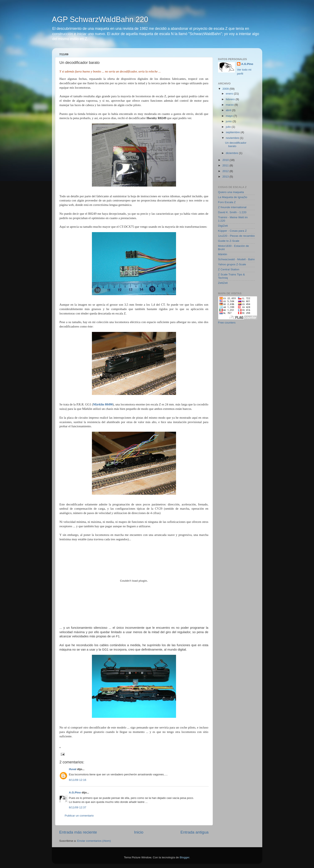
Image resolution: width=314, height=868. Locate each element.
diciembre (232, 153)
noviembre (233, 138)
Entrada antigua (194, 832)
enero (230, 94)
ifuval (73, 769)
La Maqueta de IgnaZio (233, 197)
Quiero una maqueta (231, 192)
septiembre (233, 132)
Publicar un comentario (79, 816)
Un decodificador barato (236, 144)
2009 (226, 89)
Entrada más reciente (78, 832)
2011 (226, 165)
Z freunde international (232, 207)
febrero (231, 99)
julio (229, 127)
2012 (226, 171)
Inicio (139, 832)
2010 (226, 160)
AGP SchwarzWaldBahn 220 (100, 19)
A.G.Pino (75, 792)
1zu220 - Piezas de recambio (236, 236)
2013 (226, 177)
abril (229, 110)
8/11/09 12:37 (78, 807)
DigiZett (223, 226)
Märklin (223, 254)
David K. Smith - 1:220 (232, 212)
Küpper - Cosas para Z (233, 231)
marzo (230, 105)
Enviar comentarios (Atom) (94, 841)
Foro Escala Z (227, 202)
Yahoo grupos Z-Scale (232, 264)
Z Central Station (229, 269)
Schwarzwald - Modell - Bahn (236, 259)
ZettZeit (223, 283)
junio (229, 121)
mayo (230, 116)
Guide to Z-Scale (229, 241)
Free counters (227, 323)
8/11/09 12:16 (78, 780)
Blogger (184, 857)
